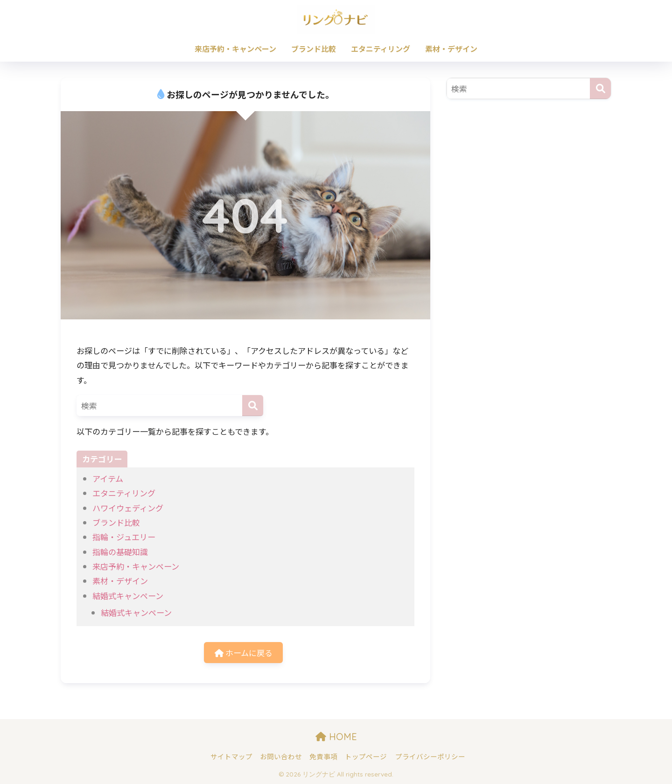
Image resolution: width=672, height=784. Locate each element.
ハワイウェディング (128, 508)
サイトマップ (231, 756)
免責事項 (323, 756)
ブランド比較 (314, 49)
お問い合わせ (281, 756)
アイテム (108, 478)
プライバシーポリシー (430, 756)
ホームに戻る (244, 653)
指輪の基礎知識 (120, 552)
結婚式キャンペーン (128, 596)
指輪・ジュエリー (124, 537)
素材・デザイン (451, 49)
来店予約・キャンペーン (235, 49)
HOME (336, 737)
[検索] (253, 406)
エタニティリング (381, 49)
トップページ (366, 756)
